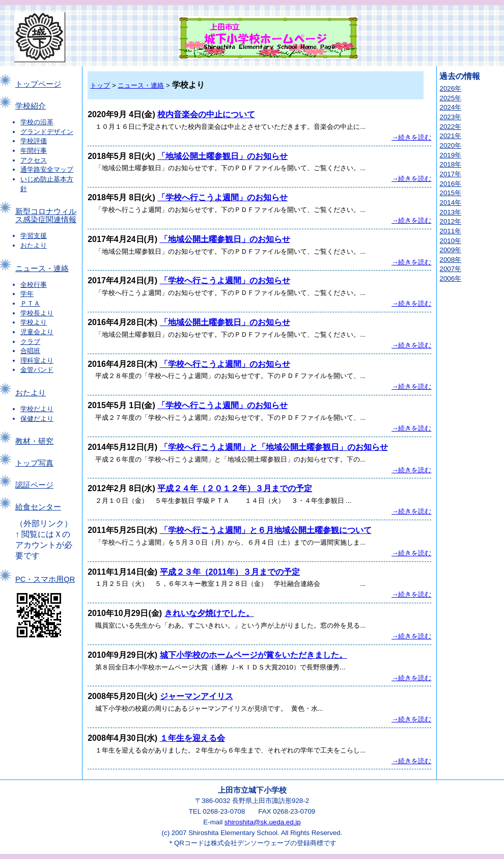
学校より (34, 322)
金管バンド (37, 370)
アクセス (34, 160)
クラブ (30, 342)
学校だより (37, 409)
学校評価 (34, 141)
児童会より (37, 332)
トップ (100, 85)
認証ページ (34, 485)
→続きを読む (411, 137)
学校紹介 (31, 106)
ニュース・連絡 (42, 269)
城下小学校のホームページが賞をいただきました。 (254, 655)
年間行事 (34, 151)
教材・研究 (34, 441)
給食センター (38, 507)
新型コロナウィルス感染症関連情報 (46, 216)
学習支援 (34, 236)
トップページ (38, 84)
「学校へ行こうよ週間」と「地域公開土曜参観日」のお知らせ (274, 447)
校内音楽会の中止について (206, 114)
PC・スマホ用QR (45, 579)
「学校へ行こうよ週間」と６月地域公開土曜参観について (266, 530)
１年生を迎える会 (192, 738)
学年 (27, 294)
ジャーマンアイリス (197, 696)
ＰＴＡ (30, 303)
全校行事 (34, 285)
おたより (34, 245)
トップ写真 (34, 463)
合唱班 (30, 351)
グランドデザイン (47, 132)
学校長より (37, 313)
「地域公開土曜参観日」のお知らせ (222, 156)
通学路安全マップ (47, 169)
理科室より (37, 360)
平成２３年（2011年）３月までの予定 (230, 572)
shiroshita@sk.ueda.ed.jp (263, 822)
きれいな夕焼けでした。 (209, 613)
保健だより (37, 419)
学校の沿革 (37, 122)
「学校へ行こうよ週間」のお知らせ (222, 197)
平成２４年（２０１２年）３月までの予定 (235, 488)
